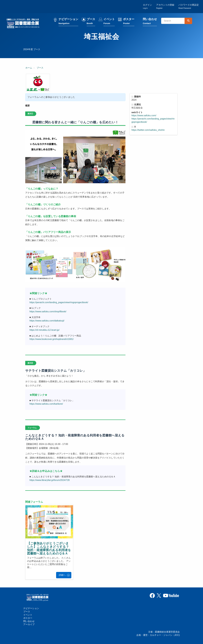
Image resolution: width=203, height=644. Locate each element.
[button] (38, 83)
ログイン (147, 6)
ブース (91, 21)
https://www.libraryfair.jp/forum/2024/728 (50, 480)
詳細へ (62, 575)
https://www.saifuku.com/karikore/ (46, 404)
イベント (109, 21)
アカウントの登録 (165, 6)
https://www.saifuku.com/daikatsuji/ (47, 321)
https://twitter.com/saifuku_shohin (148, 130)
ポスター (129, 21)
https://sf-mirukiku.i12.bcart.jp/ (44, 330)
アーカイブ (29, 624)
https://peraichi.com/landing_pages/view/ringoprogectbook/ (59, 302)
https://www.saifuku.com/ (144, 115)
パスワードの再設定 (189, 6)
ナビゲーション (68, 21)
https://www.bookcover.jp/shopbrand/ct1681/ (52, 339)
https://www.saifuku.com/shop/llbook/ (48, 312)
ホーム (29, 68)
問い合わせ (150, 21)
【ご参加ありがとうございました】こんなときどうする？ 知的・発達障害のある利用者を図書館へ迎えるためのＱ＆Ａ (49, 548)
